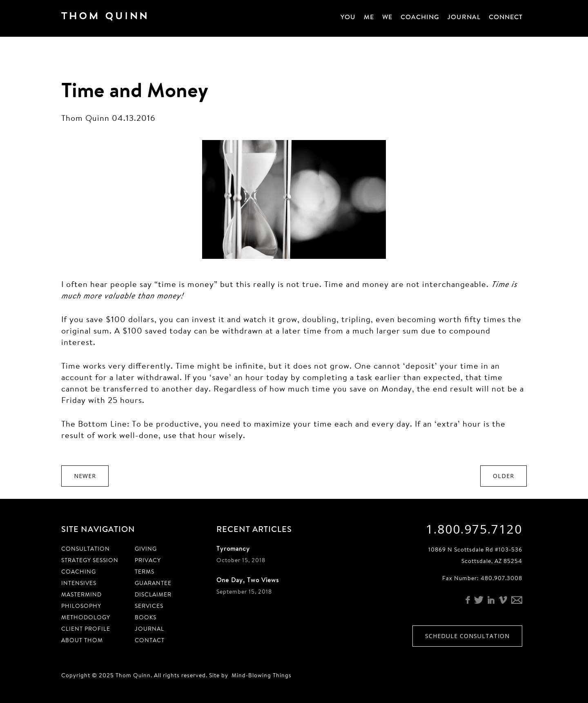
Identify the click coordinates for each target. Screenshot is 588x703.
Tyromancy (233, 548)
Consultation (86, 549)
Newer (85, 476)
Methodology (86, 617)
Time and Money (135, 90)
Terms (145, 572)
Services (149, 606)
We (387, 17)
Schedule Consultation (467, 636)
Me (369, 17)
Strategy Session (90, 560)
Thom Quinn (116, 18)
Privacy (148, 560)
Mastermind (81, 594)
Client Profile (86, 629)
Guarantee (153, 583)
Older (503, 476)
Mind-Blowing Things (262, 675)
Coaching (420, 17)
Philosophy (81, 606)
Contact (150, 640)
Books (146, 617)
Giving (146, 549)
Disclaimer (153, 594)
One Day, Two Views (248, 580)
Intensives (79, 583)
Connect (506, 17)
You (348, 17)
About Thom (82, 640)
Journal (464, 17)
